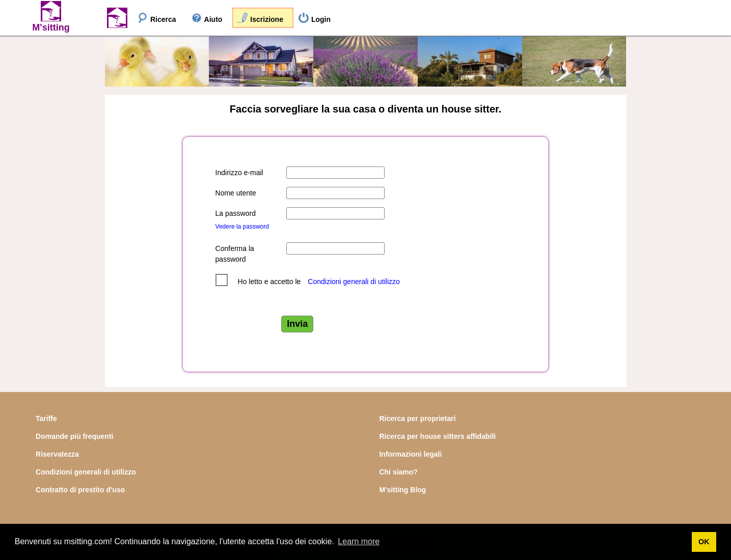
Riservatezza (57, 454)
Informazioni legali (410, 454)
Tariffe (46, 418)
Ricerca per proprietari (417, 418)
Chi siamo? (398, 472)
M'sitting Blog (402, 490)
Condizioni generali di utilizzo (354, 282)
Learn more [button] (359, 541)
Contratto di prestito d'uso (80, 490)
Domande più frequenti (74, 436)
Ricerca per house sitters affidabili (437, 436)
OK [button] (704, 542)
